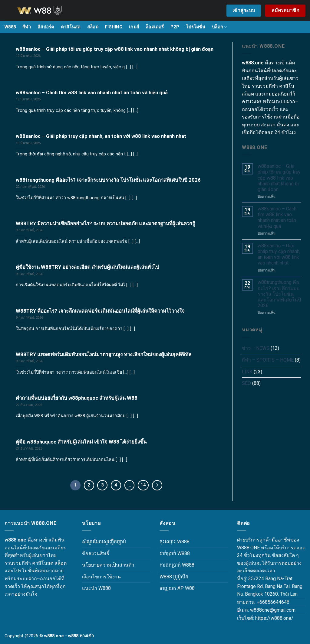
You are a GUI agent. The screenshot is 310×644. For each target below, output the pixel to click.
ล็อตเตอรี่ (155, 27)
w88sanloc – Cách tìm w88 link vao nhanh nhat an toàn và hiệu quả (277, 218)
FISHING (114, 27)
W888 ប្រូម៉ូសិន (174, 577)
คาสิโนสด (71, 27)
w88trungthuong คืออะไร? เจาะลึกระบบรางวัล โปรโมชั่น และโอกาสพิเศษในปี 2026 (279, 294)
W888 (10, 27)
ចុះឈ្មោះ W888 (175, 542)
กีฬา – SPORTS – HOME (268, 360)
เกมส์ (134, 27)
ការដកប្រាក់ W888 (177, 565)
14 (143, 485)
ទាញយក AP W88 (177, 588)
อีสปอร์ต (46, 27)
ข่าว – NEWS (256, 348)
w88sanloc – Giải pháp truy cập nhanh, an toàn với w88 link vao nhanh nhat (279, 254)
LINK (247, 372)
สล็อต (93, 27)
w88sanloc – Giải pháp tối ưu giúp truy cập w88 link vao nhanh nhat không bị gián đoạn (279, 178)
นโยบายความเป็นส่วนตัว (108, 565)
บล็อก (220, 27)
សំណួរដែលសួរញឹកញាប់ (104, 542)
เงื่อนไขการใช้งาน (101, 577)
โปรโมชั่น (196, 27)
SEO (246, 383)
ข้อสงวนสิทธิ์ (96, 553)
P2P (175, 27)
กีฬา (27, 27)
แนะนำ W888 (96, 588)
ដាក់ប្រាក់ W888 (175, 553)
